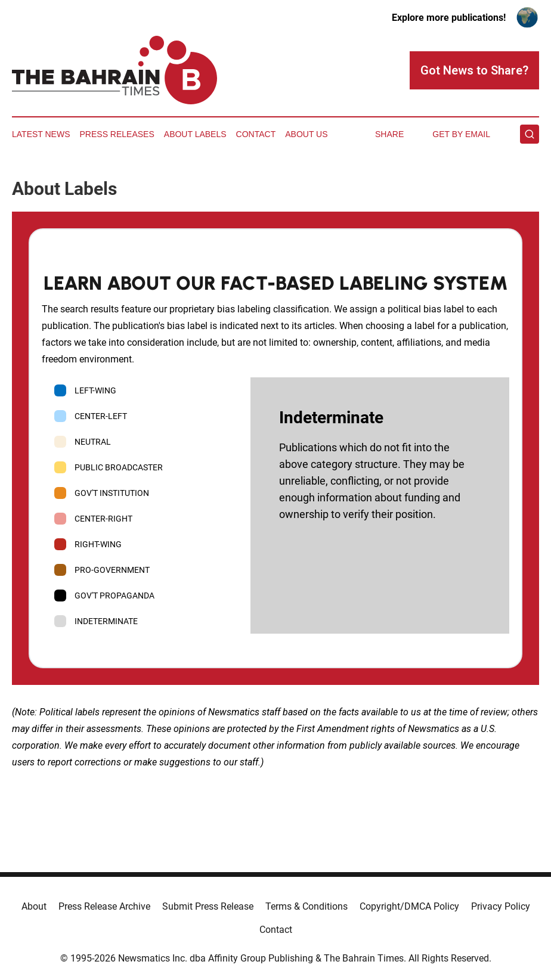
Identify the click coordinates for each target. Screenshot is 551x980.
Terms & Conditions (307, 906)
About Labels (195, 134)
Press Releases (117, 134)
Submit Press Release (208, 906)
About (34, 906)
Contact (256, 134)
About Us (306, 134)
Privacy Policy (501, 906)
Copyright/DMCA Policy (409, 906)
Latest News (41, 134)
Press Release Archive (104, 906)
